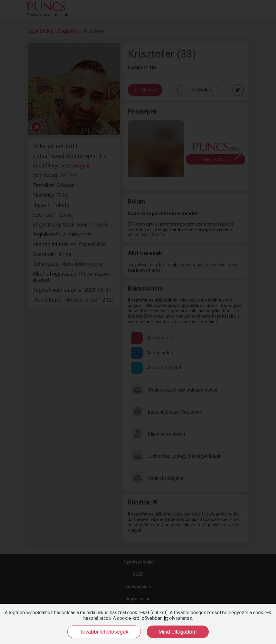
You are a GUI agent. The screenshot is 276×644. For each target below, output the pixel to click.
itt (166, 618)
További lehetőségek (104, 632)
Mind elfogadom (178, 632)
